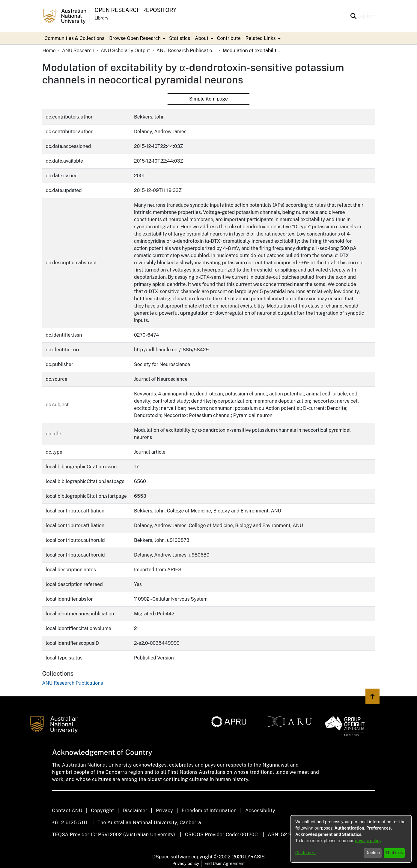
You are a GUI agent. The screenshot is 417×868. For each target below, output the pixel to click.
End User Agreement (224, 863)
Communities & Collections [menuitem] (75, 38)
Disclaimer (135, 811)
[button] (353, 16)
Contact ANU (67, 811)
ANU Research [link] (78, 51)
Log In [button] (365, 16)
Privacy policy (186, 863)
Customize (305, 853)
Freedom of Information (209, 811)
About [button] (202, 38)
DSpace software (171, 857)
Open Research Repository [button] (136, 10)
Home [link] (49, 51)
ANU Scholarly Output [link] (125, 51)
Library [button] (102, 18)
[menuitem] (137, 38)
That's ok (394, 853)
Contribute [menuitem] (229, 38)
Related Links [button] (261, 38)
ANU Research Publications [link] (186, 51)
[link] (73, 683)
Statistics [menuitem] (180, 38)
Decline (373, 853)
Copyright (102, 811)
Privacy (164, 811)
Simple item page (208, 99)
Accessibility (260, 811)
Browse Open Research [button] (135, 38)
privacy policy (368, 841)
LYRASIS (255, 857)
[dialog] (351, 839)
